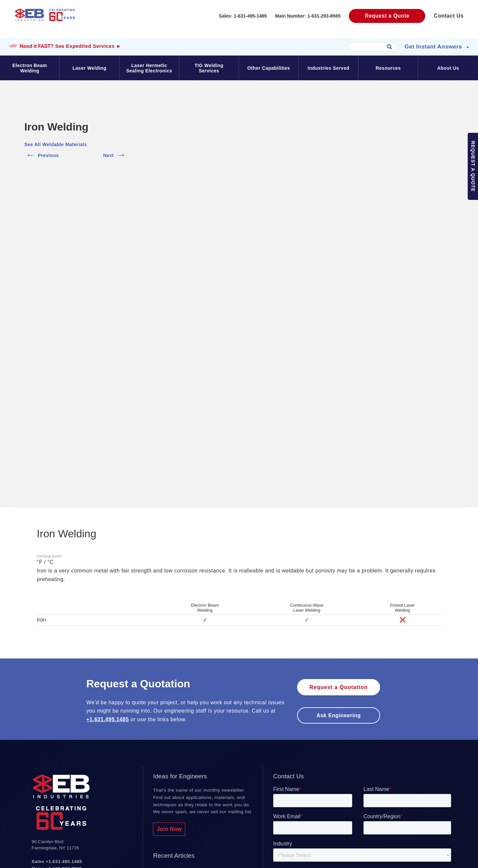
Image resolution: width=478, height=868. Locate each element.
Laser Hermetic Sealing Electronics (149, 68)
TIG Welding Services (209, 68)
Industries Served (329, 68)
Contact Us (449, 16)
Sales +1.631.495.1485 (57, 862)
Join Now (169, 829)
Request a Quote (387, 16)
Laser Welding (90, 68)
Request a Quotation (338, 687)
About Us (448, 68)
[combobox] (372, 47)
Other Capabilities (269, 68)
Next (115, 154)
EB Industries (45, 22)
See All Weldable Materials (56, 144)
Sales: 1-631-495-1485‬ (243, 16)
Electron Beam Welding (30, 68)
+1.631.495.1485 (108, 719)
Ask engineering (339, 715)
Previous (41, 154)
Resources (388, 68)
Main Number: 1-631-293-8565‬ (308, 16)
